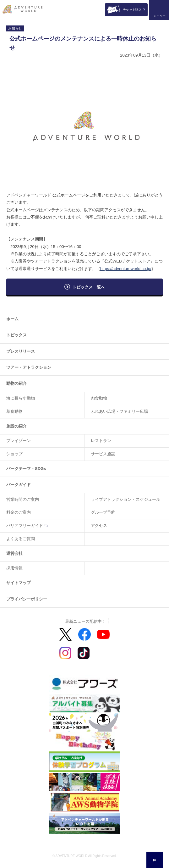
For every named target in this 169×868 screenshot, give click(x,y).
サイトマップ (19, 583)
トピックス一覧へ (89, 287)
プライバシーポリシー (27, 599)
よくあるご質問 (21, 539)
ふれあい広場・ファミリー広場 (119, 411)
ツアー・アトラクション (29, 367)
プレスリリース (21, 351)
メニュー (159, 16)
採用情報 (14, 568)
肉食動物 (99, 398)
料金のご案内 (19, 512)
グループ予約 (103, 512)
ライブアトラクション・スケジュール (125, 499)
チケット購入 (132, 10)
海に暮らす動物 (21, 398)
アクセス (99, 525)
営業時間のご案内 (23, 499)
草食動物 (14, 411)
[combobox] (155, 860)
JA (154, 860)
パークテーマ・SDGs (26, 469)
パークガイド (19, 485)
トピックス (16, 335)
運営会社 (14, 553)
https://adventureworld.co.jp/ (126, 269)
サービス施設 (103, 454)
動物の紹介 (16, 383)
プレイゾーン (19, 441)
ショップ (14, 454)
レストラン (101, 441)
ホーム (12, 319)
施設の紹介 (16, 426)
